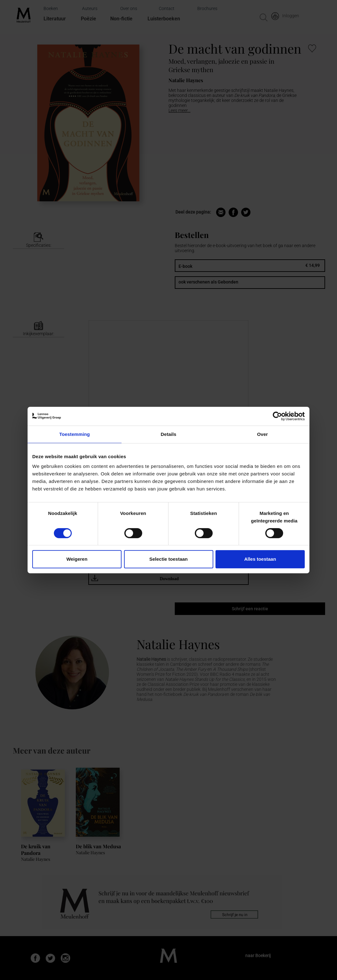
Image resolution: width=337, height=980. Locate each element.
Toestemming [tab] (75, 434)
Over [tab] (263, 434)
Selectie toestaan (169, 559)
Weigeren (77, 559)
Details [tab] (168, 434)
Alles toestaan (260, 559)
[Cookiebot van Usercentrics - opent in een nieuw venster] (277, 416)
